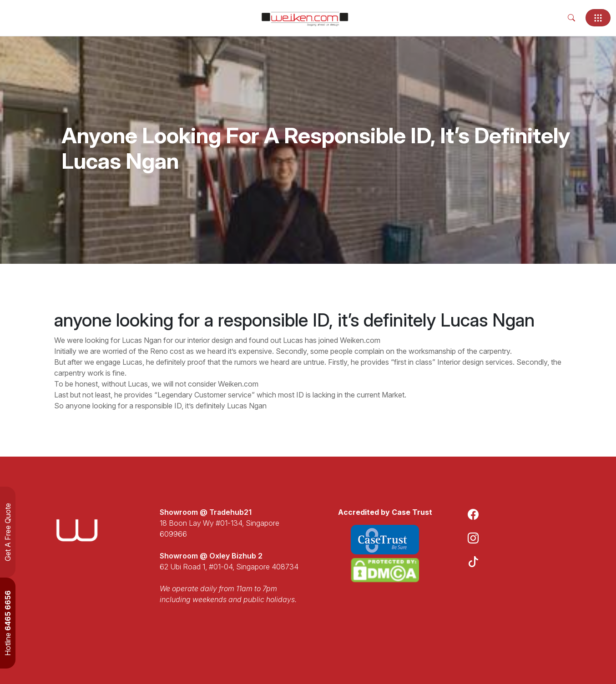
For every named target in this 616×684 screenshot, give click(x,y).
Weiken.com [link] (360, 340)
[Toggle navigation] (598, 18)
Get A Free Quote (8, 532)
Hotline (8, 623)
